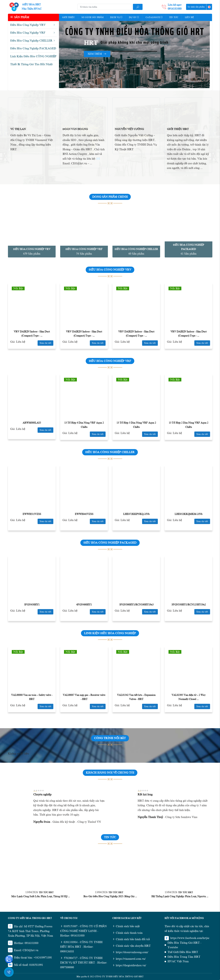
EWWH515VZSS (32, 514)
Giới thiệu (69, 17)
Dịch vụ (116, 17)
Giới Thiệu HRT (178, 129)
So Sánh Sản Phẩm (93, 17)
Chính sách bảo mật (126, 926)
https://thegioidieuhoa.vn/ (129, 965)
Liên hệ (189, 17)
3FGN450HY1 (32, 605)
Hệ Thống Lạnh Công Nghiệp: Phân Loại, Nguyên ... (180, 896)
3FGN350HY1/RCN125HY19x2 (189, 605)
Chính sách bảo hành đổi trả (131, 939)
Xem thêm (97, 54)
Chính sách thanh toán (127, 933)
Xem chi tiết (45, 343)
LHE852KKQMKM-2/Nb (189, 514)
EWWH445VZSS (84, 514)
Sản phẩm (20, 17)
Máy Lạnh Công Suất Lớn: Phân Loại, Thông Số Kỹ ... (41, 896)
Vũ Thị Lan (18, 129)
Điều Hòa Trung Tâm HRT (184, 957)
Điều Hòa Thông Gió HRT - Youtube (185, 945)
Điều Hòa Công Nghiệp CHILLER (136, 249)
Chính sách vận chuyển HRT (131, 946)
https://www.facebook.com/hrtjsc (190, 938)
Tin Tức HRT (46, 892)
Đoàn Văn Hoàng (75, 129)
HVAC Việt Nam (178, 961)
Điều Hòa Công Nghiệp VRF (84, 249)
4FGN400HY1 (84, 605)
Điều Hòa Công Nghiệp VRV (32, 249)
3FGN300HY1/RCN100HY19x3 (136, 605)
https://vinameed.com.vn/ (129, 959)
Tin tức (174, 17)
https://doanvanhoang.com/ (130, 952)
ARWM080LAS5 (32, 423)
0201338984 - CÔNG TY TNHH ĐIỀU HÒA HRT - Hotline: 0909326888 (81, 947)
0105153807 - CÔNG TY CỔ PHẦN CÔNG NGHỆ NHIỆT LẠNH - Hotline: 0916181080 (84, 931)
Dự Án (134, 17)
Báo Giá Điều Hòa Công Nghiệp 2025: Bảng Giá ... (110, 896)
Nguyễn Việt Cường (129, 129)
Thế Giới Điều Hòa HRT (183, 952)
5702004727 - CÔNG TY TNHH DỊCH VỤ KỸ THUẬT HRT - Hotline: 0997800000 (84, 963)
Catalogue (154, 17)
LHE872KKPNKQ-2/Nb (136, 514)
